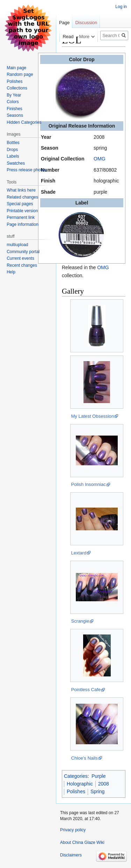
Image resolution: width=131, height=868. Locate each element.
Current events (20, 258)
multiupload (17, 245)
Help (11, 272)
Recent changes (22, 265)
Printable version (22, 211)
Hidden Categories (24, 122)
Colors (13, 102)
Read (64, 37)
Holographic (80, 784)
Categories (76, 776)
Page (64, 23)
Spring (97, 791)
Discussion (86, 23)
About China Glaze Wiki (82, 842)
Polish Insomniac (88, 484)
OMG (99, 159)
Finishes (14, 109)
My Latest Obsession (92, 416)
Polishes (76, 791)
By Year (14, 95)
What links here (21, 190)
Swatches (16, 163)
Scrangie (80, 621)
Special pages (20, 204)
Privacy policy (73, 830)
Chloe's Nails (84, 758)
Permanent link (21, 217)
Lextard (79, 553)
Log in (121, 7)
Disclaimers (71, 855)
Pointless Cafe (86, 690)
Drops (12, 150)
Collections (17, 88)
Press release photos (26, 170)
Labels (13, 156)
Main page (16, 68)
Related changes (22, 197)
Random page (20, 74)
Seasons (15, 115)
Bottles (13, 143)
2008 (104, 784)
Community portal (23, 252)
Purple (99, 776)
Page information (23, 224)
